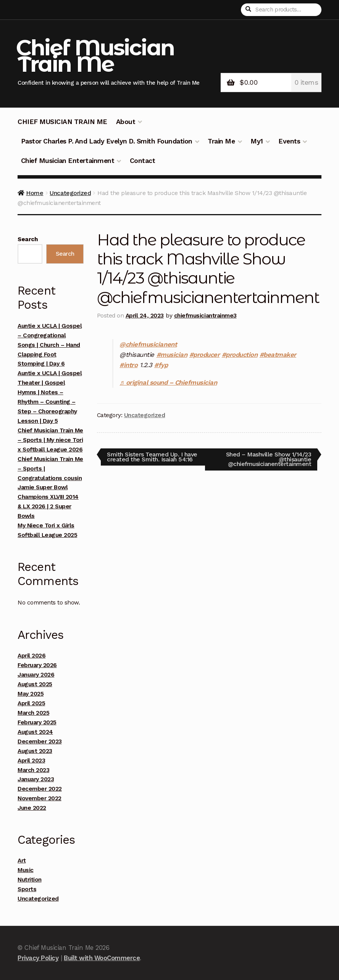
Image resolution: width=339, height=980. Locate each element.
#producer (205, 355)
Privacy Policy (38, 958)
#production (240, 355)
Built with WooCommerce (102, 958)
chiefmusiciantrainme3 (205, 316)
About (126, 122)
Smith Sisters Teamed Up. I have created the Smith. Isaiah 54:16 (152, 457)
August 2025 (35, 684)
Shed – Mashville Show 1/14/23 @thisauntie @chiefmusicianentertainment (269, 459)
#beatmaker (278, 355)
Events (289, 141)
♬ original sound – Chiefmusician (168, 382)
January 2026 (36, 675)
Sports (27, 889)
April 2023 (31, 761)
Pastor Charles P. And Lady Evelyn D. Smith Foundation (107, 141)
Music (26, 870)
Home (35, 193)
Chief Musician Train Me (95, 56)
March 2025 (33, 713)
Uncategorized (70, 193)
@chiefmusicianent (148, 344)
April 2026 (31, 656)
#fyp (161, 365)
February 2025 (37, 722)
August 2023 (35, 751)
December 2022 (40, 789)
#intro (128, 365)
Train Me (221, 141)
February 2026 (37, 665)
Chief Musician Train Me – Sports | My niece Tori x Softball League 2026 (50, 440)
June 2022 (32, 808)
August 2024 (35, 732)
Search (28, 239)
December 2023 (40, 741)
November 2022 (40, 798)
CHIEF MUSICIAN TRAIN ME (62, 122)
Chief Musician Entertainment (68, 161)
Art (22, 861)
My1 (257, 141)
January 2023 (36, 779)
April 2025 (31, 703)
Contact (143, 161)
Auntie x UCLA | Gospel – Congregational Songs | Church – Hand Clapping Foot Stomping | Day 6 (50, 345)
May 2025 (31, 694)
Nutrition (30, 880)
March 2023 (33, 770)
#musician (172, 355)
